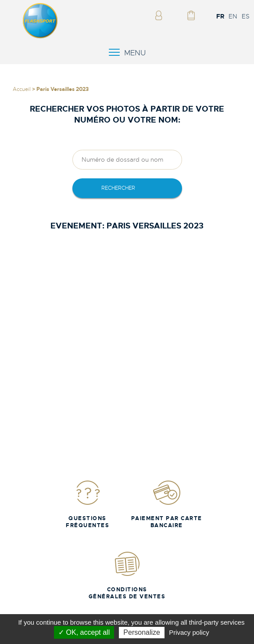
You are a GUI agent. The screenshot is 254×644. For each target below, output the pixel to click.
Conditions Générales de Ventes (127, 575)
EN (233, 16)
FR (220, 16)
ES (246, 16)
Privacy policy (189, 632)
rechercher (118, 188)
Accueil (22, 89)
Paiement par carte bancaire (167, 504)
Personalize (142, 632)
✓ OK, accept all (84, 632)
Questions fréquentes (88, 504)
